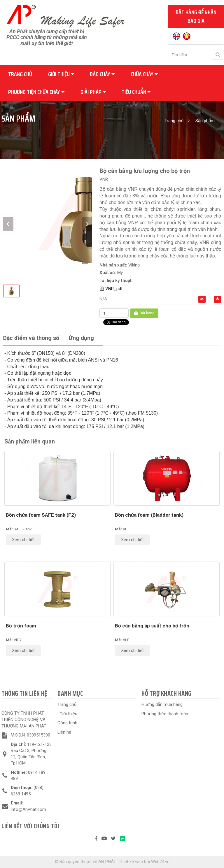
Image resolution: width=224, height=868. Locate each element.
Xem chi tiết (23, 540)
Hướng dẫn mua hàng (162, 704)
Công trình (67, 723)
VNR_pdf (114, 289)
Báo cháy (102, 74)
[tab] (31, 338)
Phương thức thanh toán (165, 714)
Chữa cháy (144, 74)
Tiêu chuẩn (136, 92)
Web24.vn (160, 862)
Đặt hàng (144, 313)
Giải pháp (93, 92)
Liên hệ (64, 732)
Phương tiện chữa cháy (36, 92)
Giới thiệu (61, 74)
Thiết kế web (131, 862)
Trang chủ (20, 74)
